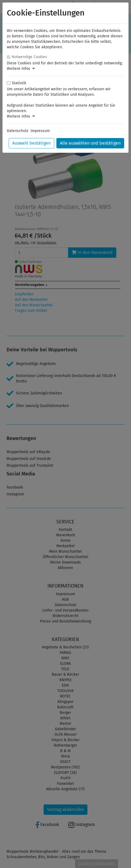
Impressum (40, 131)
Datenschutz (18, 131)
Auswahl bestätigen (31, 143)
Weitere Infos (21, 69)
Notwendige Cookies (29, 57)
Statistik (19, 83)
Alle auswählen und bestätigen (90, 143)
